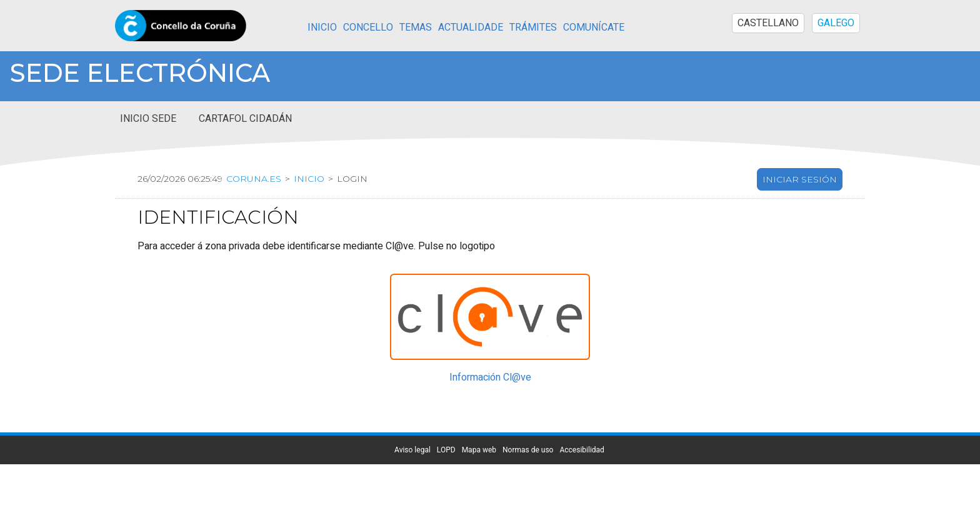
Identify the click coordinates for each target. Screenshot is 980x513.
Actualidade (471, 27)
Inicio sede (148, 119)
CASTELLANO (768, 23)
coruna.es (254, 179)
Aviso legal (412, 450)
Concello (368, 27)
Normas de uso (528, 450)
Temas (416, 27)
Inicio (322, 27)
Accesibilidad (582, 450)
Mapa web (479, 450)
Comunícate (594, 27)
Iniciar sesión (800, 179)
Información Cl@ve (490, 377)
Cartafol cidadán (245, 119)
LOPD (446, 450)
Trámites (533, 27)
